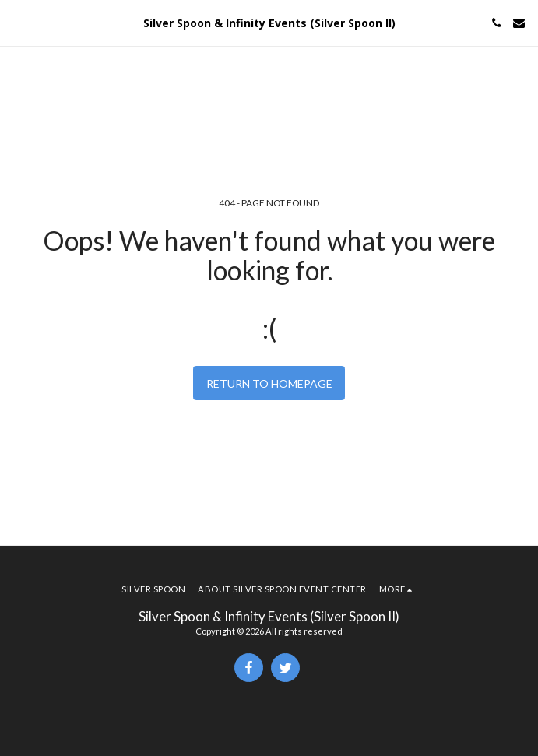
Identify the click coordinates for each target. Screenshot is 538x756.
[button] (17, 23)
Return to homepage (269, 383)
